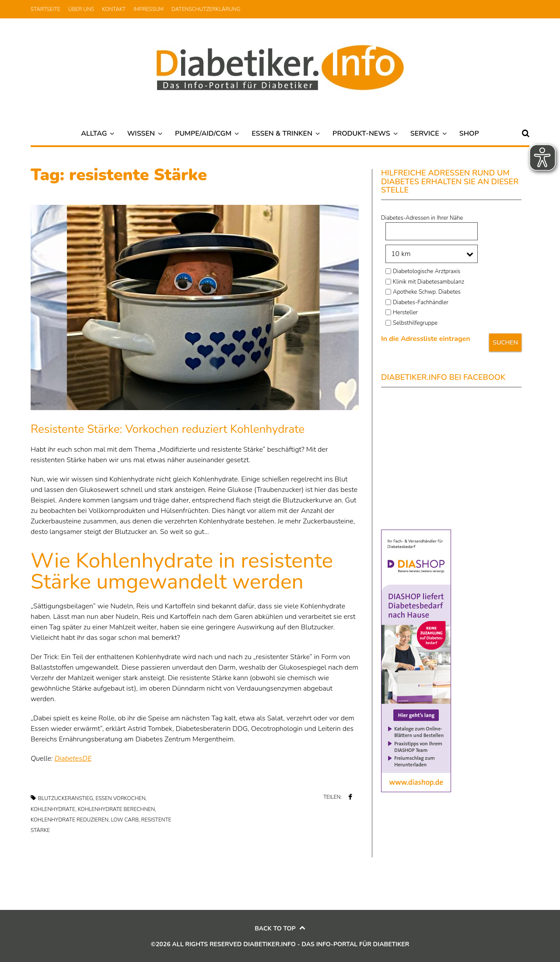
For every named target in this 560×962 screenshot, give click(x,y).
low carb (124, 820)
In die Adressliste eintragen (426, 339)
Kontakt (114, 9)
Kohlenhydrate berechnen (116, 809)
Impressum (149, 9)
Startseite (45, 9)
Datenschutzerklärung (206, 9)
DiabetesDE (73, 758)
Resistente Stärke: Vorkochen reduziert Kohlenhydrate (168, 429)
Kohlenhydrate (53, 809)
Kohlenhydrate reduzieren (70, 820)
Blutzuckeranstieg (66, 798)
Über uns (81, 9)
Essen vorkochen (121, 798)
